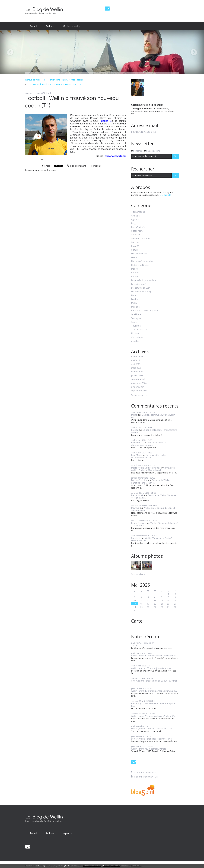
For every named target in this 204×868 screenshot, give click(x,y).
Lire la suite (165, 195)
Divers (134, 258)
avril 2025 (136, 364)
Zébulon (135, 341)
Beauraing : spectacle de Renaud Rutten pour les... (153, 705)
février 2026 (137, 357)
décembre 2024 (139, 379)
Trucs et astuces (139, 330)
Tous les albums (138, 574)
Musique (135, 307)
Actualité (135, 216)
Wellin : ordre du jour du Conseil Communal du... (153, 509)
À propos (68, 833)
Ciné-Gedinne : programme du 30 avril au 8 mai (154, 681)
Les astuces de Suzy (141, 288)
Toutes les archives (139, 395)
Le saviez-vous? (139, 284)
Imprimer (96, 166)
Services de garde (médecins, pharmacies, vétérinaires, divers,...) (54, 84)
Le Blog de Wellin (44, 9)
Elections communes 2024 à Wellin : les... (154, 416)
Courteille (136, 538)
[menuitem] (33, 26)
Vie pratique (137, 337)
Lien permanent (76, 166)
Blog (133, 223)
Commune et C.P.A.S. (141, 239)
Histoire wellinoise (140, 265)
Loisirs (134, 299)
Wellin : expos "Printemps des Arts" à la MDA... (153, 716)
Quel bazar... (137, 314)
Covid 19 (135, 246)
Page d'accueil (77, 80)
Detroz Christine (139, 480)
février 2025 (137, 372)
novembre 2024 (139, 383)
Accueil (33, 26)
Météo (134, 303)
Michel (134, 415)
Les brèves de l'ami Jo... (142, 292)
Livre (134, 295)
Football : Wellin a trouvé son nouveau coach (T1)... (72, 101)
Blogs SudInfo (138, 227)
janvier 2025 (137, 376)
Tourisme (136, 326)
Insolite (135, 269)
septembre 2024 (139, 391)
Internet (135, 277)
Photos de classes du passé (144, 311)
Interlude (136, 273)
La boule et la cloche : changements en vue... (154, 431)
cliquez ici (106, 121)
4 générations (138, 212)
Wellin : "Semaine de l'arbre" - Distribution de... (154, 524)
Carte (137, 621)
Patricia (135, 430)
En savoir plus (136, 866)
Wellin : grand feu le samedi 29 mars (149, 749)
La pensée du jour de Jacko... (145, 280)
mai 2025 (136, 360)
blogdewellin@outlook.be (144, 132)
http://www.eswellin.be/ (115, 156)
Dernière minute (139, 254)
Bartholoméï (137, 495)
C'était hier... (137, 231)
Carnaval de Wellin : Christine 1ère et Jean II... (153, 469)
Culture (135, 250)
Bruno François (139, 523)
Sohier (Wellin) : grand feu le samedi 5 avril (152, 739)
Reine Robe (137, 443)
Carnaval (135, 235)
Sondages (136, 318)
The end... (136, 646)
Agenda (135, 220)
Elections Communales (142, 261)
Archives (50, 26)
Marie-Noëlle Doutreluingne (145, 468)
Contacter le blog (72, 26)
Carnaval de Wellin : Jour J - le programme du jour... (46, 80)
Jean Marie (136, 455)
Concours (136, 242)
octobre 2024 (138, 387)
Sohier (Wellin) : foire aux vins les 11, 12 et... (152, 729)
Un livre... (136, 333)
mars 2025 (136, 368)
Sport (134, 322)
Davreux (135, 508)
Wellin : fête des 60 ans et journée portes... (152, 668)
